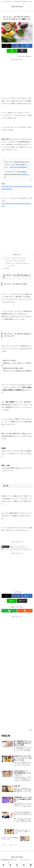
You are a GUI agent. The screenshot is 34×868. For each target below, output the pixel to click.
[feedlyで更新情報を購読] (9, 611)
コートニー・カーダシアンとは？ (16, 261)
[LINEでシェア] (12, 51)
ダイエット (5, 547)
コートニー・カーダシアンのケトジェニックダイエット (16, 549)
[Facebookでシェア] (17, 46)
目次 (15, 254)
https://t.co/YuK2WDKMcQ (19, 167)
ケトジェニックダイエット (18, 547)
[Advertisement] (17, 78)
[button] (22, 51)
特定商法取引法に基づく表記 (9, 861)
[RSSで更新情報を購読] (25, 611)
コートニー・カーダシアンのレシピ (15, 258)
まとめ (7, 268)
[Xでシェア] (7, 46)
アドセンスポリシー (25, 860)
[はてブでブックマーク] (27, 46)
